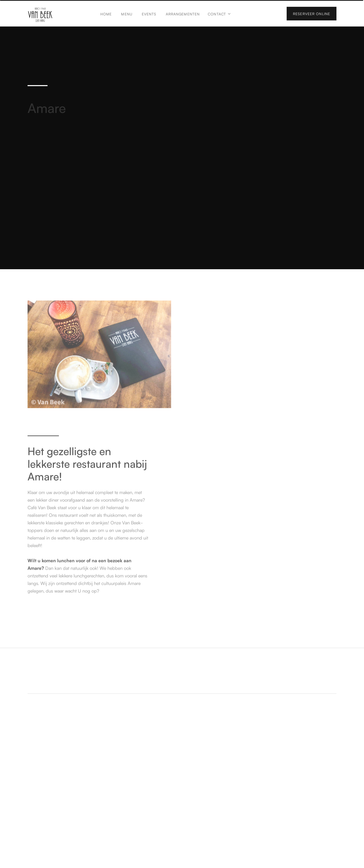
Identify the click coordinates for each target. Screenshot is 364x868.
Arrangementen (183, 14)
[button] (219, 16)
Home (106, 14)
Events (149, 14)
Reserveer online (312, 13)
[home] (40, 14)
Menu (127, 14)
